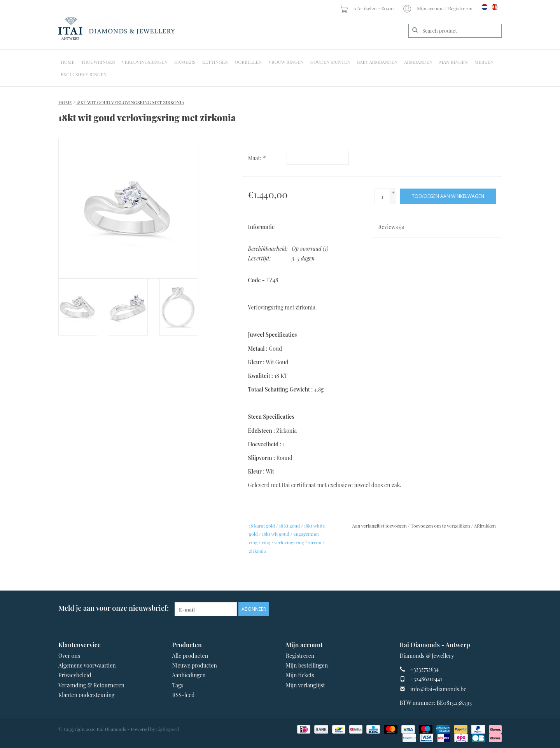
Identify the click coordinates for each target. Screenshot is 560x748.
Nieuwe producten (195, 665)
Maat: (257, 158)
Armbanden (418, 62)
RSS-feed (184, 695)
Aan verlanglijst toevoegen (380, 526)
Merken (484, 62)
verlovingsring (289, 542)
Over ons (69, 656)
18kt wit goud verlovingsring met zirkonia (130, 102)
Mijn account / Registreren (438, 8)
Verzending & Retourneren (91, 685)
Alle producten (190, 656)
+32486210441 (426, 679)
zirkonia (257, 551)
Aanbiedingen (189, 675)
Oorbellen (248, 62)
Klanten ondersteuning (86, 695)
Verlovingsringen (145, 62)
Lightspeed (168, 729)
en (495, 7)
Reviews (391, 227)
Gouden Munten (330, 62)
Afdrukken (485, 526)
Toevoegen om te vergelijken (441, 526)
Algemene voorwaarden (87, 665)
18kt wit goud (276, 534)
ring (266, 542)
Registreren (300, 656)
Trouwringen (98, 62)
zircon (315, 542)
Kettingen (215, 62)
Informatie (262, 227)
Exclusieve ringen (84, 74)
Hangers (185, 62)
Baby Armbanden (377, 62)
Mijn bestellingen (307, 665)
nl (485, 7)
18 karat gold (262, 526)
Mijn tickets (300, 675)
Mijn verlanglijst (305, 685)
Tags (178, 685)
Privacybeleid (75, 675)
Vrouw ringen (286, 62)
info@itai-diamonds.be (438, 689)
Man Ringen (453, 62)
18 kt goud (290, 526)
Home (68, 62)
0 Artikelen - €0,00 (367, 8)
